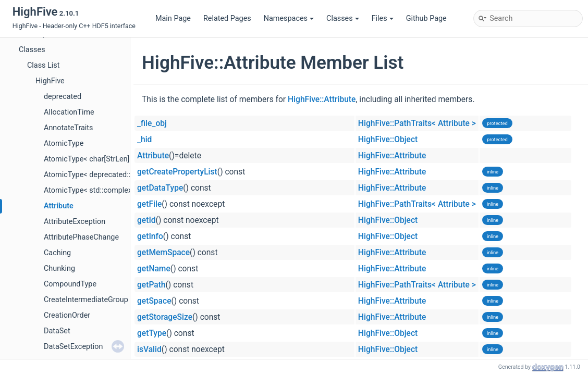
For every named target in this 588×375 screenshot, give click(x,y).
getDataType (160, 188)
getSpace (154, 301)
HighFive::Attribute (322, 99)
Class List (44, 65)
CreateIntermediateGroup (86, 300)
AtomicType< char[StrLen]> (89, 159)
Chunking (59, 268)
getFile (149, 204)
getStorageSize (165, 317)
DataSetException (73, 347)
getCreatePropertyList (177, 172)
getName (154, 269)
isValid (149, 349)
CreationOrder (67, 315)
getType (152, 333)
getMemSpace (163, 253)
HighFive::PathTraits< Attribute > (417, 123)
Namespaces (289, 18)
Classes (343, 18)
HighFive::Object (388, 140)
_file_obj (152, 123)
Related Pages (227, 18)
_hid (144, 140)
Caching (57, 253)
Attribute (59, 206)
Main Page (173, 18)
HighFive (50, 81)
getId (146, 220)
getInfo (150, 236)
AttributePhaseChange (81, 237)
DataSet (57, 331)
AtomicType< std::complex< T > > (99, 190)
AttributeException (75, 222)
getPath (151, 285)
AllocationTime (69, 112)
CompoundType (70, 284)
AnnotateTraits (68, 128)
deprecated (63, 97)
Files (383, 18)
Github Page (426, 18)
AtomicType (64, 143)
